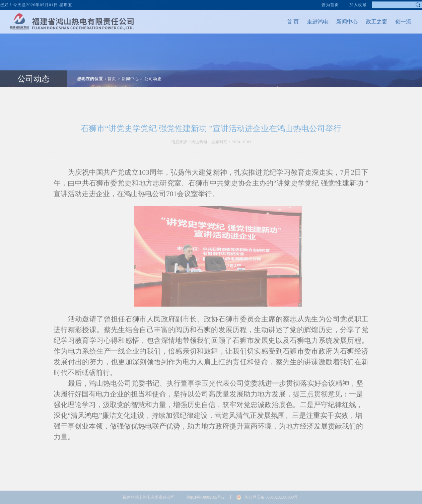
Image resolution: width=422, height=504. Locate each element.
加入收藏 (358, 4)
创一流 (397, 22)
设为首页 (330, 4)
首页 (112, 72)
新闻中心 (340, 22)
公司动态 (33, 72)
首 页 (286, 22)
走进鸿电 (311, 22)
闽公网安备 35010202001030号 (271, 497)
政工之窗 (370, 22)
